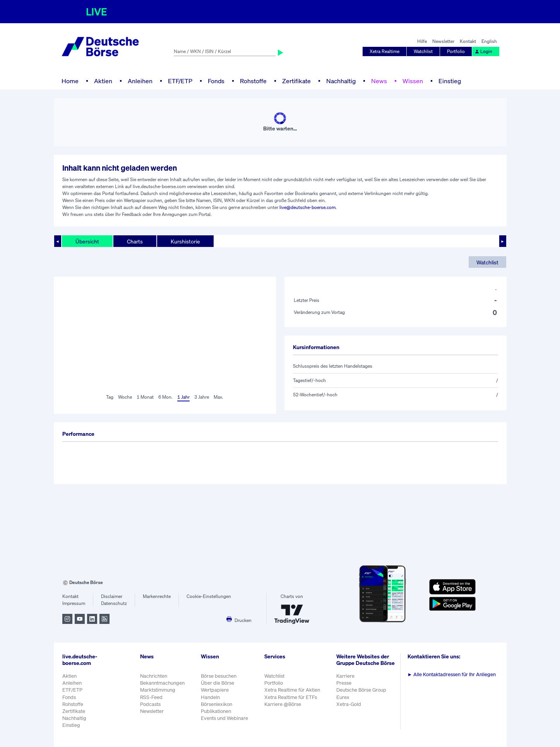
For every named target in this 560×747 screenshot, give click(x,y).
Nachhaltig (341, 81)
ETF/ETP (180, 81)
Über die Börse (217, 683)
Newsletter (443, 41)
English (489, 41)
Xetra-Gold (349, 704)
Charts (135, 241)
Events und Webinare (224, 718)
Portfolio (456, 51)
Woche (125, 397)
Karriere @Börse (283, 704)
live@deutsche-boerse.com (307, 207)
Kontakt (468, 41)
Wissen (413, 81)
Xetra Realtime (384, 51)
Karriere (345, 676)
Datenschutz (114, 603)
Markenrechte (157, 596)
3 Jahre (202, 397)
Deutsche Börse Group (361, 690)
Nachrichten (154, 676)
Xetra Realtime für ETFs (291, 697)
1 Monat (145, 397)
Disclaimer (112, 596)
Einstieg (450, 81)
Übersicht (87, 241)
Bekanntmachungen (162, 683)
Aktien (103, 81)
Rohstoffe (253, 81)
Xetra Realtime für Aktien (292, 690)
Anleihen (140, 81)
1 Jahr (183, 397)
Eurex (343, 697)
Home (70, 81)
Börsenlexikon (217, 704)
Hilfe (422, 41)
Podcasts (150, 704)
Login (483, 51)
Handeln (210, 697)
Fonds (216, 81)
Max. (218, 397)
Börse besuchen (219, 676)
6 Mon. (165, 397)
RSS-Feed (151, 697)
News (379, 81)
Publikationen (216, 711)
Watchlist (423, 51)
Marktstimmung (158, 690)
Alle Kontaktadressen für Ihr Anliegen (452, 674)
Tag (110, 397)
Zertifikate (296, 81)
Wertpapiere (215, 690)
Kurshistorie (185, 241)
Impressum (74, 603)
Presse (344, 683)
